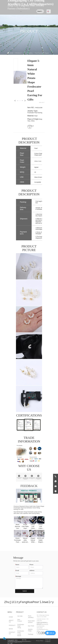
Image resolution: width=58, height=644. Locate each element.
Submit (25, 591)
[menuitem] (21, 11)
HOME (11, 53)
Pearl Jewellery (28, 53)
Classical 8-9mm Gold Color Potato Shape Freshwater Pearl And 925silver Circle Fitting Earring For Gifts (29, 508)
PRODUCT (19, 53)
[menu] (21, 11)
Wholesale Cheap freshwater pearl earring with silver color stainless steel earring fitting (28, 513)
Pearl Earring (39, 53)
